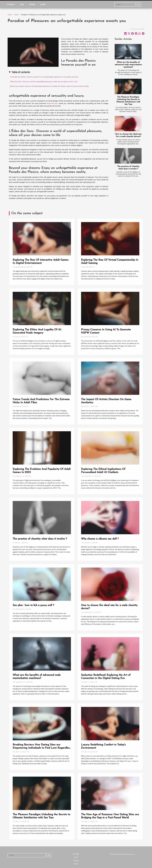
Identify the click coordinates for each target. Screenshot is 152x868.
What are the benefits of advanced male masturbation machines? (128, 65)
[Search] (125, 4)
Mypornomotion (53, 103)
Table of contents (21, 72)
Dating (32, 4)
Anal (22, 4)
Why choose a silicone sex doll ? (100, 539)
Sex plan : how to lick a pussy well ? (33, 605)
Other (43, 4)
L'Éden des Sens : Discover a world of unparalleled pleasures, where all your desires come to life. (44, 81)
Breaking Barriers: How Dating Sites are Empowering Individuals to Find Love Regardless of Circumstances (42, 748)
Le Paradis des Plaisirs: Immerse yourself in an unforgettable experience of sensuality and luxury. (44, 77)
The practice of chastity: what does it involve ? (40, 539)
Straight (11, 4)
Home (10, 15)
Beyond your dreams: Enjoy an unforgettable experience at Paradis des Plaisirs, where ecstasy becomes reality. (49, 86)
